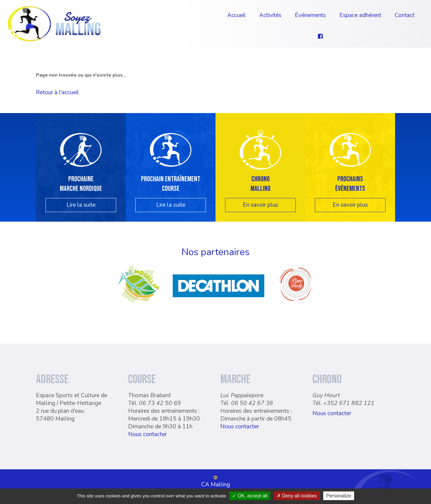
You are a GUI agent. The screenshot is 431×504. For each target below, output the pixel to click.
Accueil (236, 15)
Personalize (339, 496)
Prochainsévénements (350, 184)
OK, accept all (250, 496)
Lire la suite (81, 205)
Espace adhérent (360, 15)
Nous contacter (147, 434)
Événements (310, 15)
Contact (405, 15)
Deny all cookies (297, 496)
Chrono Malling (261, 184)
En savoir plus (260, 205)
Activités (270, 15)
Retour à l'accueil (57, 92)
